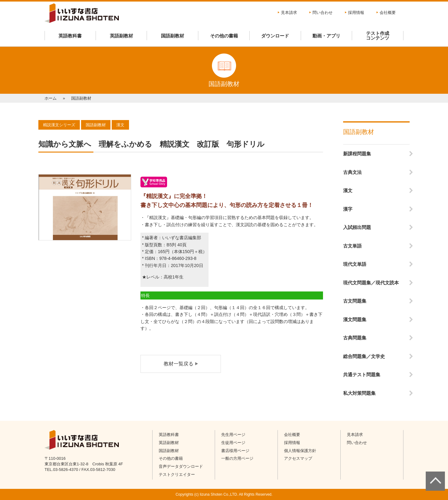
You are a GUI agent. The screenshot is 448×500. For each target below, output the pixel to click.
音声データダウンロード (181, 466)
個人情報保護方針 (300, 451)
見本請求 (289, 13)
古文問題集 (355, 301)
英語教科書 (70, 36)
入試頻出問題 (357, 227)
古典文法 (352, 172)
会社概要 (388, 13)
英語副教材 (121, 36)
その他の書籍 (224, 36)
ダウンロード (275, 36)
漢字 (348, 209)
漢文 (348, 190)
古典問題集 (355, 338)
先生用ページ (233, 435)
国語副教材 (172, 36)
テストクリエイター (177, 474)
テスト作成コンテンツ (378, 36)
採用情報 (356, 13)
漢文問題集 (355, 319)
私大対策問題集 (359, 393)
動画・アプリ (326, 36)
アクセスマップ (298, 458)
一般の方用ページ (237, 458)
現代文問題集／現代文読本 (371, 283)
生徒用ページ (233, 443)
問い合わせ (323, 13)
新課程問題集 (357, 154)
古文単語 (352, 246)
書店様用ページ (235, 451)
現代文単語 (355, 264)
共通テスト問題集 (362, 375)
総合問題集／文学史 (364, 356)
